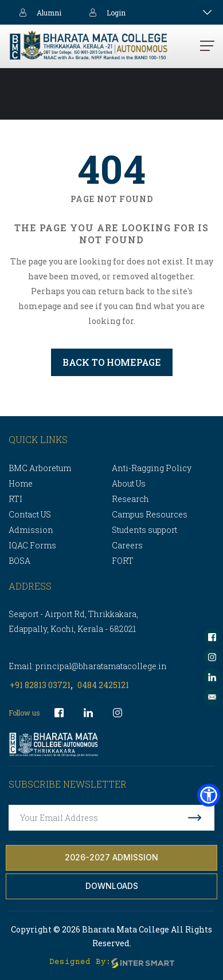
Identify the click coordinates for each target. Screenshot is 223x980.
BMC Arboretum (40, 468)
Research (130, 499)
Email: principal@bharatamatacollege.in (88, 666)
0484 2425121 (103, 685)
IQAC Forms (32, 545)
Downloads (112, 886)
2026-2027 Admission (111, 857)
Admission (31, 530)
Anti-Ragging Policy (152, 468)
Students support (144, 530)
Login (105, 12)
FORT (123, 561)
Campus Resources (150, 514)
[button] (209, 795)
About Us (129, 483)
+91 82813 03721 (40, 685)
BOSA (19, 561)
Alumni (38, 12)
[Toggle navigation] (207, 12)
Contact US (30, 514)
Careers (127, 545)
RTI (15, 499)
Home (21, 483)
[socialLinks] (212, 637)
